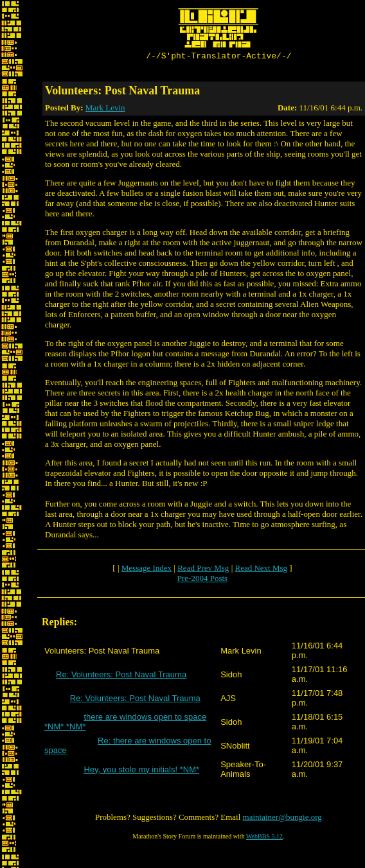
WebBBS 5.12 (264, 838)
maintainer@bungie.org (282, 819)
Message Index (147, 570)
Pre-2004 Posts (202, 580)
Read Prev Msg (203, 570)
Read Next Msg (261, 570)
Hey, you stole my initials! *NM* (141, 771)
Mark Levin (105, 109)
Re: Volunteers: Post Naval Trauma (121, 676)
